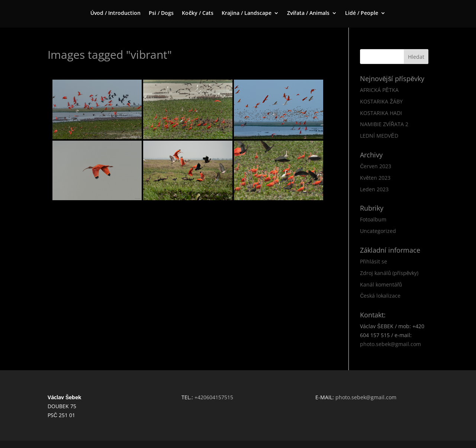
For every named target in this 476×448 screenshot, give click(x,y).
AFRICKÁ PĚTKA (379, 90)
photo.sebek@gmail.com (390, 344)
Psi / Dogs (161, 13)
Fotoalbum (373, 219)
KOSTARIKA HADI (381, 113)
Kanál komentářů (381, 284)
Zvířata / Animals (308, 13)
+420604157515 (214, 397)
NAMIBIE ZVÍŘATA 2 (384, 124)
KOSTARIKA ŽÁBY (381, 101)
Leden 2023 (374, 189)
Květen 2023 (375, 178)
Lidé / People (362, 13)
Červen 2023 (376, 166)
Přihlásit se (374, 261)
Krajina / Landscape (247, 13)
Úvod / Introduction (115, 13)
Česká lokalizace (380, 296)
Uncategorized (378, 231)
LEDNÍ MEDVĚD (379, 136)
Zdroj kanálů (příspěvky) (389, 273)
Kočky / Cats (198, 13)
